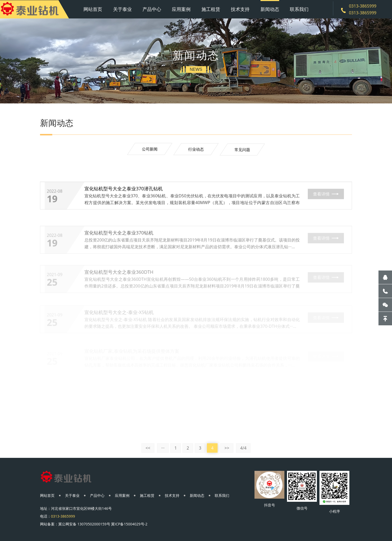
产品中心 (152, 9)
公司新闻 (150, 149)
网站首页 (93, 9)
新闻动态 (270, 9)
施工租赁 (211, 9)
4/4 (243, 448)
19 (52, 200)
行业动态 (196, 150)
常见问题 (242, 151)
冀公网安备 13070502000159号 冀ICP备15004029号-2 (103, 524)
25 (52, 293)
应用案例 (181, 9)
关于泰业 (122, 9)
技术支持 (240, 9)
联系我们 (299, 9)
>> (227, 448)
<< (148, 448)
